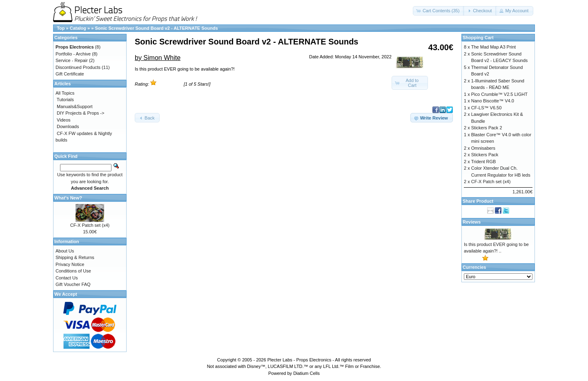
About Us (65, 251)
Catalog (78, 28)
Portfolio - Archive (73, 54)
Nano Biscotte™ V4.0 (493, 101)
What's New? (68, 198)
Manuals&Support (75, 106)
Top (61, 28)
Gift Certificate (70, 74)
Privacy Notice (70, 264)
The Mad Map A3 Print (493, 47)
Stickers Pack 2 (487, 128)
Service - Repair (72, 60)
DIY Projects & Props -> (80, 113)
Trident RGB (484, 162)
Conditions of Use (73, 271)
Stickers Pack (485, 155)
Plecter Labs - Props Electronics (300, 360)
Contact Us (67, 278)
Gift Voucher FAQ (73, 284)
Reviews (472, 222)
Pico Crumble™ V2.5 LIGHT (499, 94)
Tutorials (65, 100)
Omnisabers (483, 148)
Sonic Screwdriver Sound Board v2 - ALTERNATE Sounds (156, 28)
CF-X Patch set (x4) (90, 225)
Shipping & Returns (75, 257)
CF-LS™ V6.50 (487, 108)
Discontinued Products (78, 67)
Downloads (68, 126)
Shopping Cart (478, 38)
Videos (63, 120)
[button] (439, 11)
